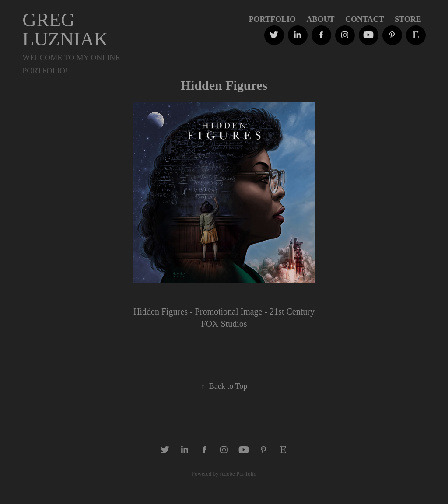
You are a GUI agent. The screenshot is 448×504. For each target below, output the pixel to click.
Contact (365, 19)
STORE (408, 19)
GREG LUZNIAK (65, 30)
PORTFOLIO (272, 19)
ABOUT (320, 19)
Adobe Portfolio (238, 474)
